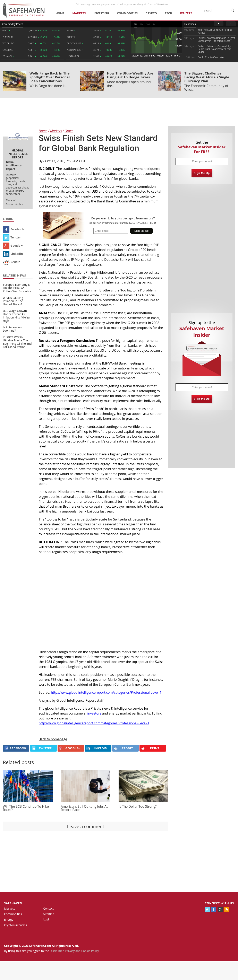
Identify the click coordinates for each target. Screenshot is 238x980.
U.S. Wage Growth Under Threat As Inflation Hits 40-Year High (17, 316)
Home (60, 13)
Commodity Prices (13, 24)
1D (135, 24)
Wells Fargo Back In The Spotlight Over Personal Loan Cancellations (50, 77)
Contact (49, 908)
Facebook (14, 229)
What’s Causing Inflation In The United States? (13, 301)
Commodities (127, 13)
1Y (154, 24)
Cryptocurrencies (16, 925)
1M (142, 24)
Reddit (11, 262)
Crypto (151, 13)
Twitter (12, 237)
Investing (101, 13)
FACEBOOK (15, 748)
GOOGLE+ (70, 748)
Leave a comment (86, 826)
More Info (12, 200)
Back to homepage (53, 739)
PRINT (150, 748)
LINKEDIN (97, 748)
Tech (169, 13)
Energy (9, 920)
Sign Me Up (202, 173)
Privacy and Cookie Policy (82, 951)
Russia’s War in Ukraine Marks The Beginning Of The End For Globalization (17, 342)
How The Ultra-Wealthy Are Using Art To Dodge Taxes (130, 75)
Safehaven (13, 903)
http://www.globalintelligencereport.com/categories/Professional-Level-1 (106, 692)
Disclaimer (57, 951)
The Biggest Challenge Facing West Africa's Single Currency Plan (207, 77)
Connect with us (219, 903)
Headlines (190, 24)
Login (47, 919)
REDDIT (123, 748)
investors (94, 713)
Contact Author (15, 204)
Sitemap (49, 914)
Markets (79, 13)
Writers (186, 13)
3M (148, 24)
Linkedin (13, 254)
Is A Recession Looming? (12, 329)
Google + (13, 246)
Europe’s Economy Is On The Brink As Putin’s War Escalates (17, 288)
